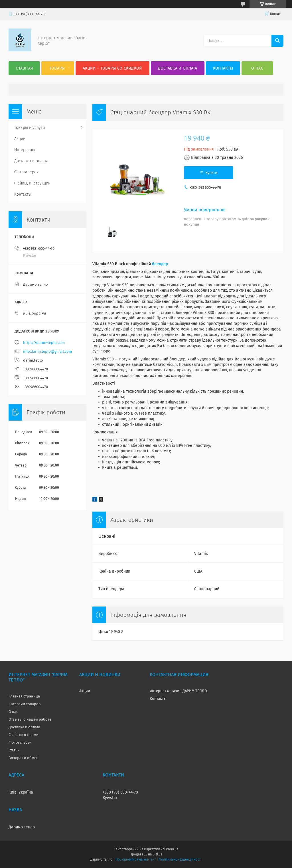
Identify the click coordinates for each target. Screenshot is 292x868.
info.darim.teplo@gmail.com (47, 351)
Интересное (25, 150)
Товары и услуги (30, 128)
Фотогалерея (27, 172)
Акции (20, 139)
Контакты (223, 68)
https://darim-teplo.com (44, 343)
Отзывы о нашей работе (30, 719)
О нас (257, 68)
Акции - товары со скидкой (112, 68)
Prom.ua (172, 849)
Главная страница (24, 696)
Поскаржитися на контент (136, 859)
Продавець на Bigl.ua (146, 854)
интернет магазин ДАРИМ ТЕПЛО (178, 691)
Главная (24, 68)
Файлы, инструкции (32, 183)
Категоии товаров (25, 704)
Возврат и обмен (24, 758)
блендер (160, 264)
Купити (211, 173)
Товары (57, 68)
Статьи (14, 750)
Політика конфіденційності (180, 859)
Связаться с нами (24, 735)
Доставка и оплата (178, 68)
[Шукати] (277, 41)
